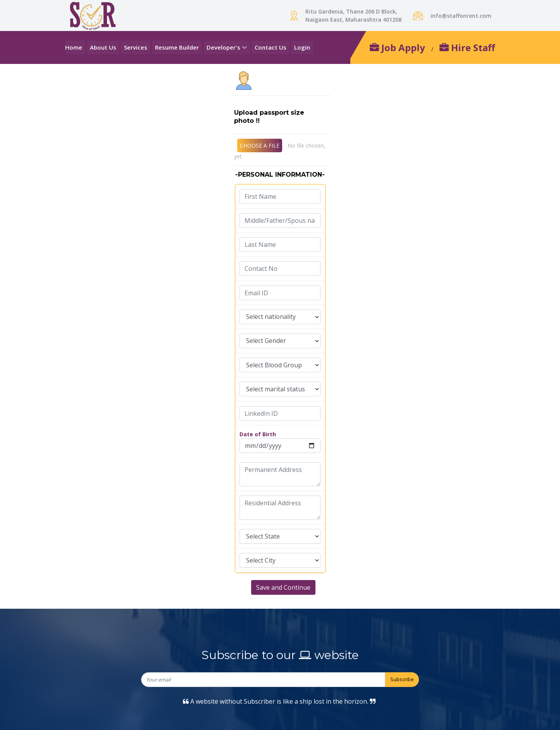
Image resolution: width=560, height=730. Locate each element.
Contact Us (271, 47)
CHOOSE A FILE (260, 145)
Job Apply (397, 47)
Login (302, 47)
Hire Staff (467, 47)
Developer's (223, 47)
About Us (103, 47)
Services (136, 47)
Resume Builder (177, 47)
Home (74, 47)
